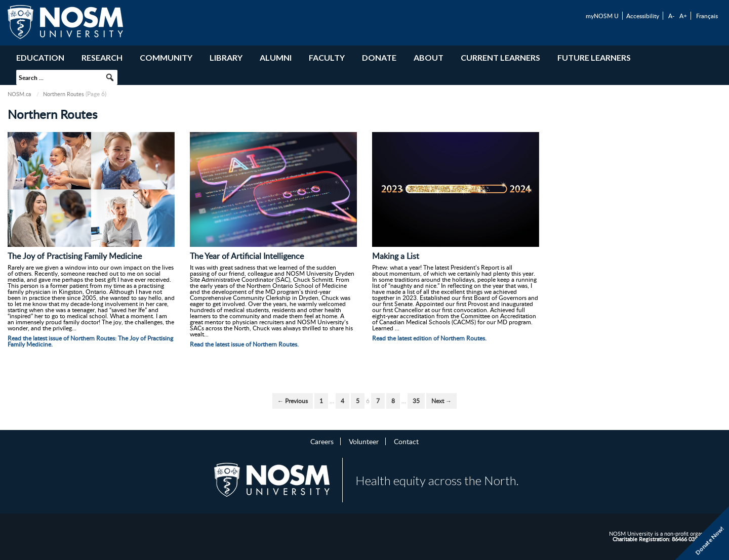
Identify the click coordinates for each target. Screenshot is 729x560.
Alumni (276, 57)
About (429, 57)
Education (40, 57)
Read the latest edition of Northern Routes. (429, 338)
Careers (322, 441)
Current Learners (500, 57)
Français (707, 16)
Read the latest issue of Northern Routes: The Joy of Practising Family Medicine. (90, 341)
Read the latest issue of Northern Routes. (244, 344)
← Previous (293, 401)
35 (416, 401)
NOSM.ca (19, 94)
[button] (110, 77)
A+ (683, 16)
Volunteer (364, 441)
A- (671, 16)
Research (102, 57)
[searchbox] (67, 77)
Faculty (327, 57)
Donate (379, 57)
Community (166, 57)
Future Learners (594, 57)
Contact (406, 441)
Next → (441, 401)
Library (226, 57)
